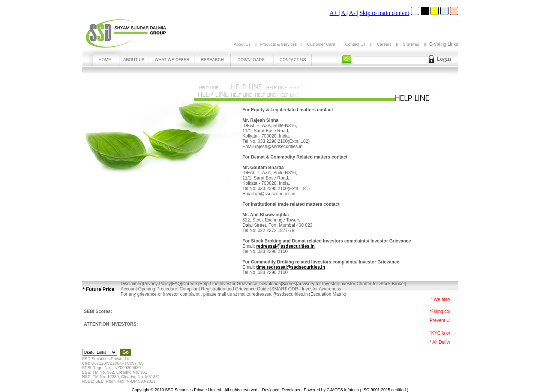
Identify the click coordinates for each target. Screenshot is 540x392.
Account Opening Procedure (150, 289)
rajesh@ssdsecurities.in (279, 147)
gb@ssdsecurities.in (275, 194)
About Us (242, 44)
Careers (384, 44)
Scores (289, 284)
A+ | (335, 13)
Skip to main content (385, 13)
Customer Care (321, 44)
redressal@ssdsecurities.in (285, 246)
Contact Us (355, 44)
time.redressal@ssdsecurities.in (291, 267)
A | (345, 13)
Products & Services (278, 44)
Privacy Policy (157, 284)
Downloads (269, 284)
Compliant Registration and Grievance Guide (225, 289)
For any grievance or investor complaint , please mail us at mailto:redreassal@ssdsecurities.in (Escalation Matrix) (234, 294)
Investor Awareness (321, 289)
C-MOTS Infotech (343, 390)
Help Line (209, 284)
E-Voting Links (444, 44)
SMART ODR (286, 289)
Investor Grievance (238, 284)
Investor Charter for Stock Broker (372, 284)
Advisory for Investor (317, 284)
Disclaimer (131, 284)
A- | (354, 13)
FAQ (177, 284)
